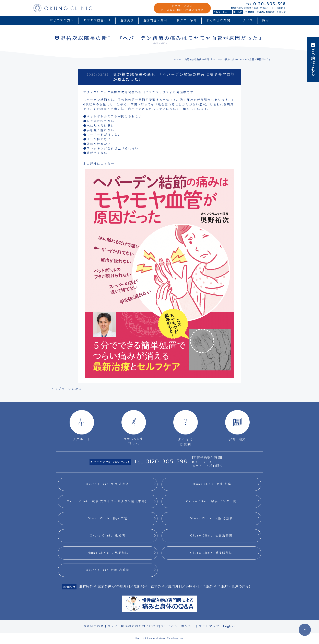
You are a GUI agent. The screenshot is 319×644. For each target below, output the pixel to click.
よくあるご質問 (218, 20)
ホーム (178, 60)
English (229, 626)
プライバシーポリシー (178, 626)
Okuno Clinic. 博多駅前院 (211, 553)
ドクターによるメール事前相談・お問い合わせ (182, 8)
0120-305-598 (166, 462)
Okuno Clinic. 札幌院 (108, 536)
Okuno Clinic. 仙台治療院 (211, 536)
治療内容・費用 (155, 20)
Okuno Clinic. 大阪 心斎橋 (211, 519)
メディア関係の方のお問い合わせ (133, 626)
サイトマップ (209, 626)
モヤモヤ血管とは (97, 20)
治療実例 (127, 20)
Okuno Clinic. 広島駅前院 (108, 553)
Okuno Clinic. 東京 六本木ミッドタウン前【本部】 (108, 501)
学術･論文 (237, 426)
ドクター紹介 (187, 20)
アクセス (246, 20)
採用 (266, 20)
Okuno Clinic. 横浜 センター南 (211, 501)
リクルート (82, 426)
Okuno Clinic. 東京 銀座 (211, 484)
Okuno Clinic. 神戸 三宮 (108, 519)
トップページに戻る (65, 389)
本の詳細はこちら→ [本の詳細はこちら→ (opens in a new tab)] (99, 164)
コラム (134, 428)
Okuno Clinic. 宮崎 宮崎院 (108, 570)
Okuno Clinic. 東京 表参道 (108, 484)
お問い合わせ (94, 626)
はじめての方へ (62, 20)
